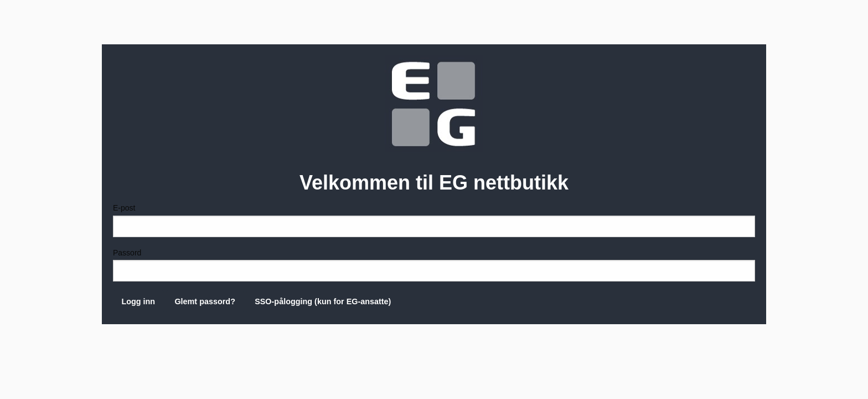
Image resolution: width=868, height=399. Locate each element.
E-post (434, 220)
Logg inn (138, 301)
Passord (434, 265)
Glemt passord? (205, 301)
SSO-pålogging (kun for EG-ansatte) (323, 301)
